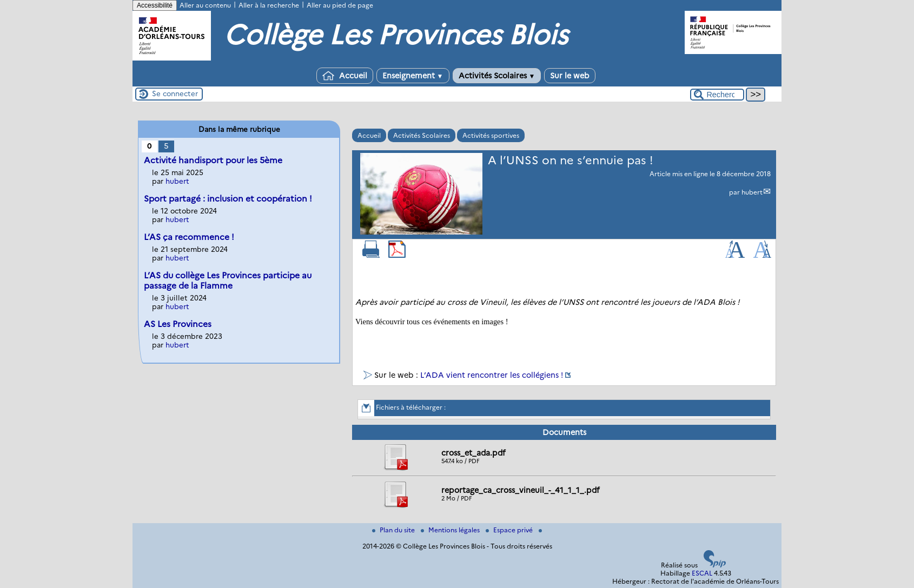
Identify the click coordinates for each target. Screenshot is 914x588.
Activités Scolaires (497, 76)
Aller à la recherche (269, 5)
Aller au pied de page (340, 5)
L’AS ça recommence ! (189, 237)
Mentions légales (451, 530)
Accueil (345, 76)
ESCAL (702, 573)
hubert (752, 192)
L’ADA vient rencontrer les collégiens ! (492, 375)
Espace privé (510, 530)
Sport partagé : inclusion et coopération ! (228, 199)
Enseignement (413, 76)
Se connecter (175, 93)
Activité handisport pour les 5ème (213, 160)
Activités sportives (491, 135)
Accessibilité (155, 5)
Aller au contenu (205, 5)
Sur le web (570, 76)
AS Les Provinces (178, 324)
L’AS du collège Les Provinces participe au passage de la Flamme (228, 280)
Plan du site (394, 530)
